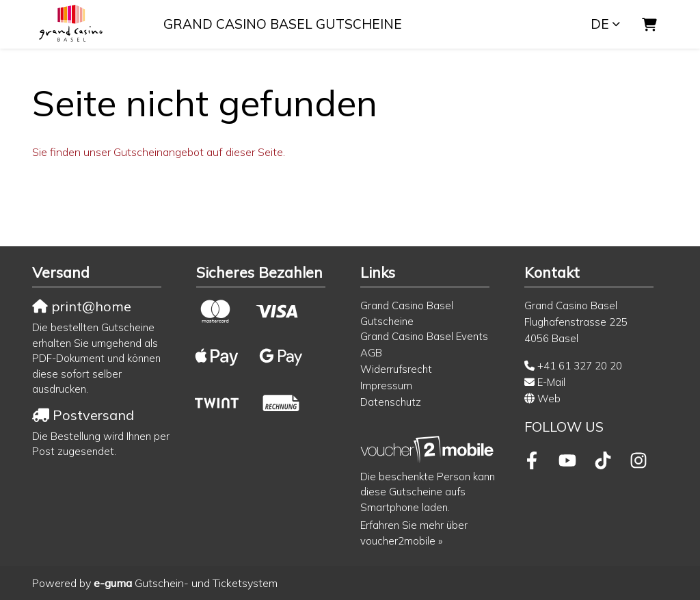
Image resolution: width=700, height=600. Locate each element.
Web (549, 399)
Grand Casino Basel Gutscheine (283, 24)
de (600, 24)
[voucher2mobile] (429, 449)
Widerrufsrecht (396, 369)
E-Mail (551, 382)
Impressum (386, 386)
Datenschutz (391, 402)
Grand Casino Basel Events (424, 336)
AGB (371, 353)
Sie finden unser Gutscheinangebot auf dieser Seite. (159, 152)
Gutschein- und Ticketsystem (186, 583)
